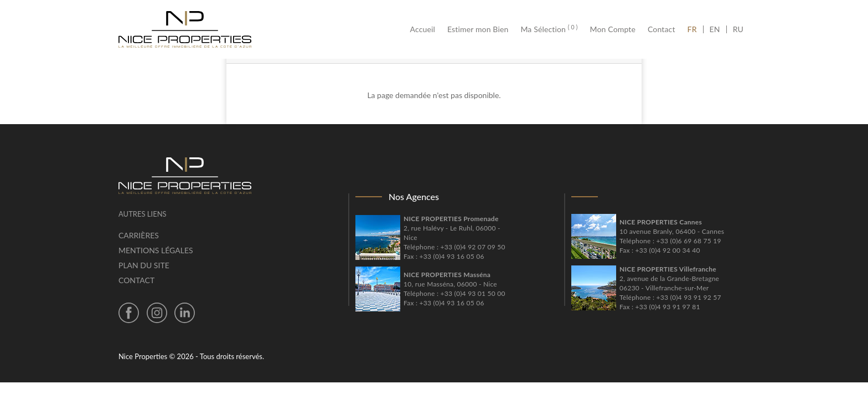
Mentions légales (156, 250)
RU (738, 29)
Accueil (426, 29)
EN (715, 29)
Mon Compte (613, 29)
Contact (662, 29)
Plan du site (144, 265)
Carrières (139, 235)
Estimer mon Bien (478, 29)
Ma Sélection (549, 29)
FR (695, 29)
